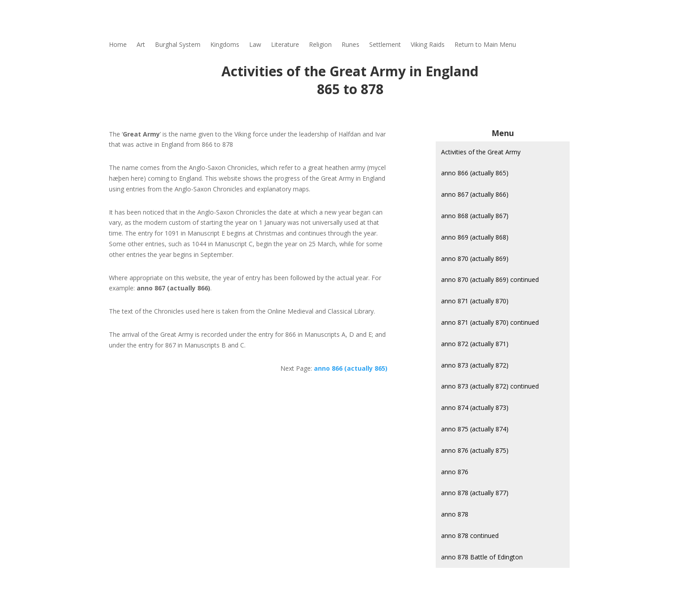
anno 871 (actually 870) (475, 301)
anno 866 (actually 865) (475, 173)
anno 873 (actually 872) (475, 365)
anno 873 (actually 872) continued (490, 386)
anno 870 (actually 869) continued (490, 279)
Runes (350, 45)
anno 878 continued (470, 536)
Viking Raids (428, 45)
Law (255, 45)
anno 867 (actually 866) (475, 194)
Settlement (385, 45)
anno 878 (455, 514)
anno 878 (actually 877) (475, 493)
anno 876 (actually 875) (475, 450)
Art (141, 45)
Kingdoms (225, 45)
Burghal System (178, 45)
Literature (285, 45)
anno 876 (455, 472)
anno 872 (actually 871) (475, 344)
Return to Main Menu (485, 45)
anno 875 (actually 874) (475, 429)
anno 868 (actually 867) (475, 216)
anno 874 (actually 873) (475, 407)
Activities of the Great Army (481, 152)
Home (118, 45)
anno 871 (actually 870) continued (490, 322)
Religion (320, 45)
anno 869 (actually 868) (475, 237)
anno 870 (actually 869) (475, 259)
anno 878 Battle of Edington (482, 557)
